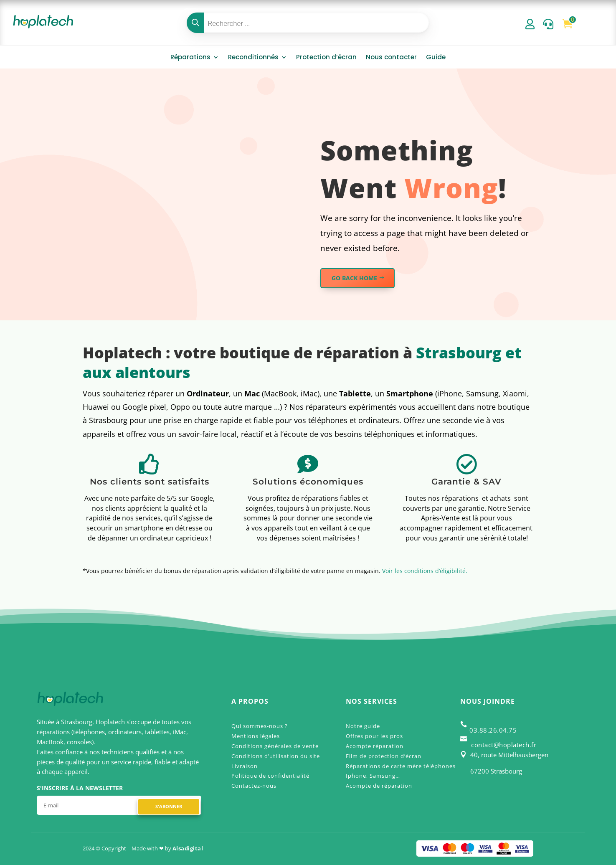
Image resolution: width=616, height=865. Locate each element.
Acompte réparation (375, 746)
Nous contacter (391, 58)
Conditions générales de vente (275, 746)
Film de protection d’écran (384, 756)
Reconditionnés (253, 58)
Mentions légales (256, 736)
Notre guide (363, 726)
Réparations (190, 58)
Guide (436, 58)
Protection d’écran (326, 58)
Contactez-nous (254, 786)
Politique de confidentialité (270, 776)
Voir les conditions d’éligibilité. (425, 571)
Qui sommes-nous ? (260, 726)
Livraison (245, 766)
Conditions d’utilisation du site (276, 756)
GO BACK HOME (354, 278)
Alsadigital (188, 848)
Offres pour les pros (374, 736)
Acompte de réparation (379, 786)
